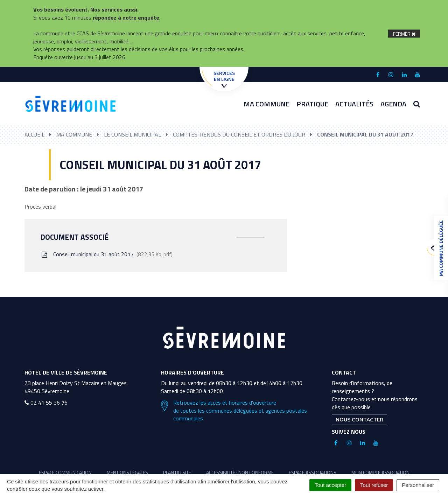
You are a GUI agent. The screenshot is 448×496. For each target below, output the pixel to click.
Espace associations (313, 472)
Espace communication (65, 472)
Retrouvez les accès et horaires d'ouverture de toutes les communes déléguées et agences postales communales (234, 411)
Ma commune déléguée (439, 248)
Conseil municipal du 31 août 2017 (106, 254)
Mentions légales (127, 472)
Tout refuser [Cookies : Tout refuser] (374, 485)
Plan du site (177, 472)
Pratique (312, 104)
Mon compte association (380, 472)
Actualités (354, 104)
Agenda (393, 104)
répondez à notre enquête (126, 18)
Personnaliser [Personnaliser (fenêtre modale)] (418, 485)
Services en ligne (224, 78)
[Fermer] (404, 33)
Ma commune (267, 104)
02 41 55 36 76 (46, 403)
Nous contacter (359, 420)
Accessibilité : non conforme (240, 472)
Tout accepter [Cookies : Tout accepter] (330, 485)
